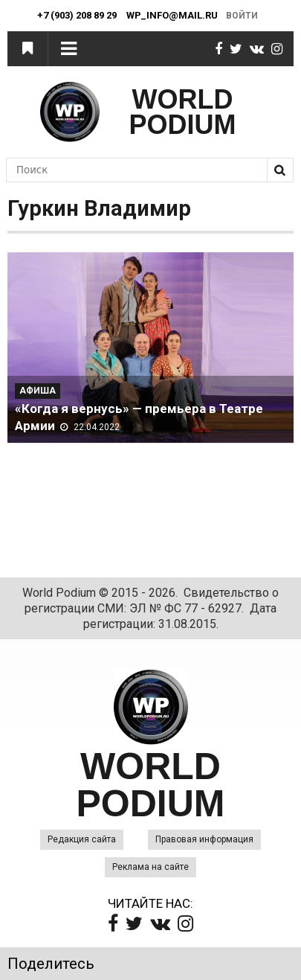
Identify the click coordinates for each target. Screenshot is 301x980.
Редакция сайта (82, 839)
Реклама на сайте (150, 867)
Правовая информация (204, 839)
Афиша (38, 391)
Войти (242, 16)
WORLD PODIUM (183, 112)
